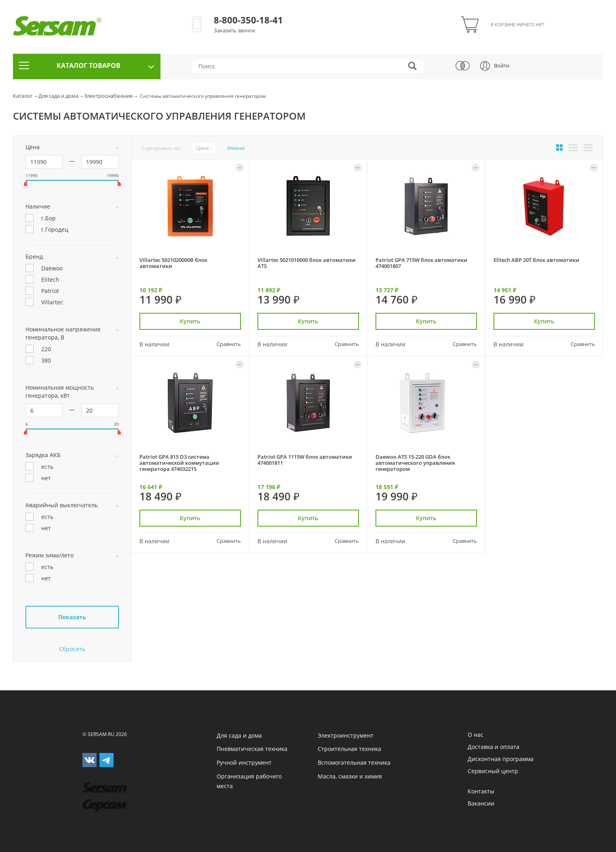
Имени (236, 148)
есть (39, 467)
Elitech (42, 280)
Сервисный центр (493, 771)
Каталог (23, 96)
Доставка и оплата (494, 747)
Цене (203, 148)
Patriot (42, 291)
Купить (190, 321)
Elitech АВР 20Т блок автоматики (536, 260)
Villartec (44, 303)
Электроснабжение (108, 96)
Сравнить (229, 344)
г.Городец (47, 230)
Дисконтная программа (501, 759)
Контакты (481, 791)
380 (38, 361)
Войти (502, 65)
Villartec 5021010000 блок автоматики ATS (307, 263)
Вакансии (481, 803)
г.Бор (41, 219)
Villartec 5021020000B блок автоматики (173, 263)
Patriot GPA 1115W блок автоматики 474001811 (305, 460)
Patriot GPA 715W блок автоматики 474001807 (421, 263)
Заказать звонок (235, 30)
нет (38, 479)
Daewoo (44, 269)
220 (38, 350)
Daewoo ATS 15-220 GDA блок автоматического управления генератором (415, 463)
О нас (476, 735)
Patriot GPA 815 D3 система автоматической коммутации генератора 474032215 (179, 463)
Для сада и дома (58, 96)
